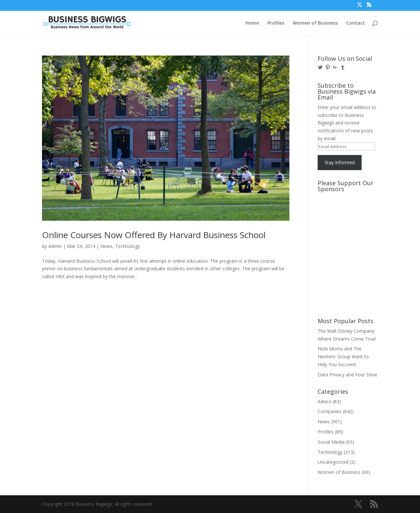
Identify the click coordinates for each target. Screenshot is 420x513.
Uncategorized (333, 462)
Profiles (276, 23)
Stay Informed (340, 162)
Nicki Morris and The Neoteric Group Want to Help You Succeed (343, 357)
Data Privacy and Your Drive (347, 375)
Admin (55, 246)
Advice (325, 401)
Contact (356, 23)
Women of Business (315, 23)
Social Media (331, 442)
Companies (330, 411)
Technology (128, 246)
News (106, 246)
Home (252, 23)
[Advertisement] (347, 220)
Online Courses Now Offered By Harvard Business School (154, 235)
